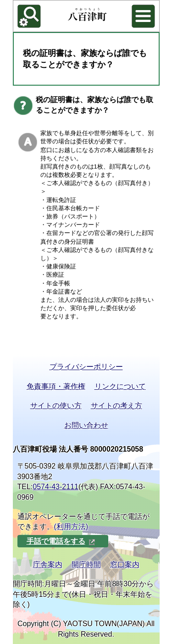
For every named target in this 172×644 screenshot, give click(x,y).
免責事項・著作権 (56, 386)
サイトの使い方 (56, 406)
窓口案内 (125, 565)
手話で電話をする (61, 541)
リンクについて (120, 386)
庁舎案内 (48, 565)
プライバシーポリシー (86, 367)
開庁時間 (86, 565)
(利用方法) (71, 527)
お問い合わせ (86, 425)
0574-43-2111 (55, 487)
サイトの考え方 (117, 406)
